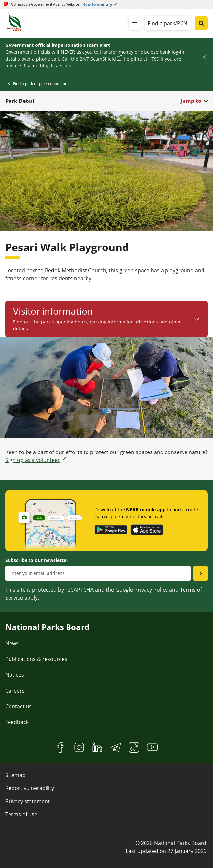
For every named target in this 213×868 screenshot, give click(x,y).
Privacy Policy (151, 590)
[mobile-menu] (135, 23)
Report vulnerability (30, 788)
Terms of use (21, 814)
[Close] (204, 57)
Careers (15, 691)
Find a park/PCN (168, 23)
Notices (15, 675)
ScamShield (103, 59)
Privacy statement (28, 801)
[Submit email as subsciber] (201, 573)
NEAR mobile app (146, 510)
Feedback (17, 722)
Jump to (191, 101)
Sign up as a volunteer (33, 460)
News (12, 643)
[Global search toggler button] (201, 23)
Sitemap (15, 775)
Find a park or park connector (40, 84)
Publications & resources (36, 659)
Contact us (19, 706)
